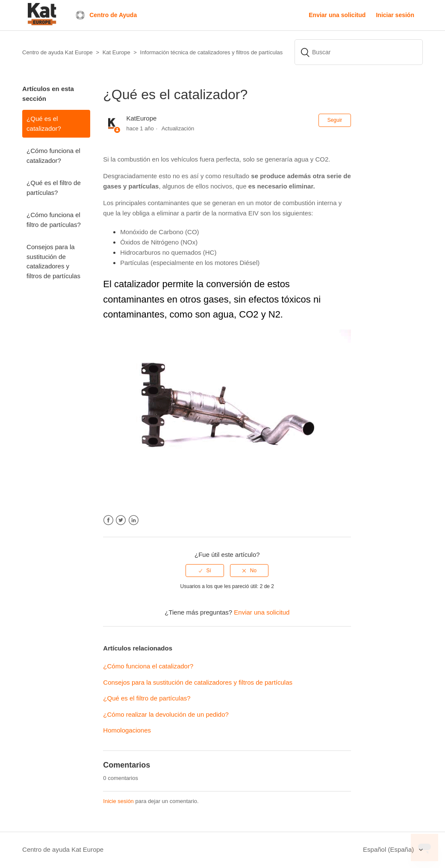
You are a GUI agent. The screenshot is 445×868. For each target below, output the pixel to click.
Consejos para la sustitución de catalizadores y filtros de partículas (53, 261)
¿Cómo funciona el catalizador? (53, 156)
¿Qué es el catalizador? (44, 124)
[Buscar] (359, 52)
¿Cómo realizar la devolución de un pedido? (166, 714)
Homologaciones (127, 730)
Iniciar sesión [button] (395, 15)
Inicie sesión (118, 801)
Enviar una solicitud (337, 15)
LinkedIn (134, 520)
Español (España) (389, 849)
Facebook (108, 520)
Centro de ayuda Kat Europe (63, 849)
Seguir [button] (335, 120)
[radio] (205, 571)
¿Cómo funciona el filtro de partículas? (54, 220)
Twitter (121, 520)
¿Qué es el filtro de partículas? (54, 188)
